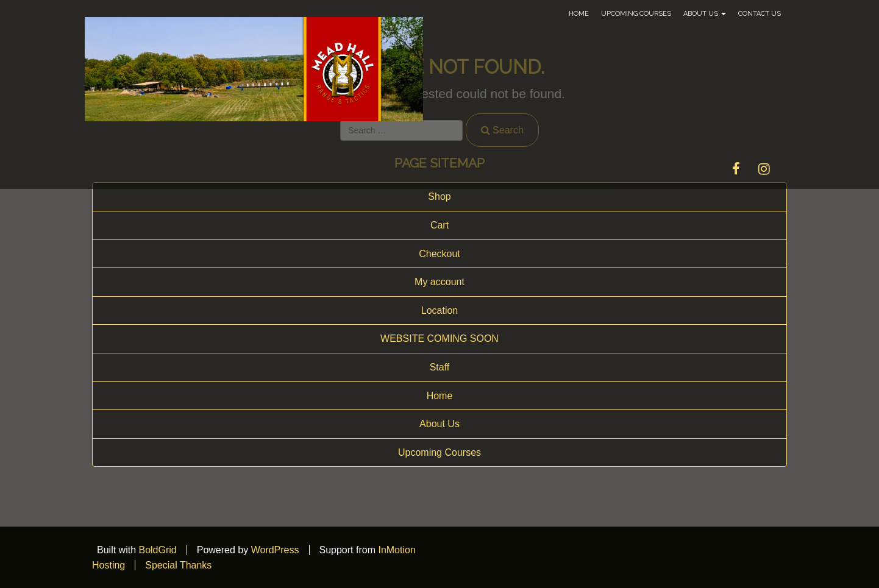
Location (440, 310)
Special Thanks (178, 565)
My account (439, 282)
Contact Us (760, 14)
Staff (440, 367)
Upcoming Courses (636, 14)
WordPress (275, 550)
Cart (439, 225)
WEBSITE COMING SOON (439, 338)
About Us (705, 14)
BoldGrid (157, 550)
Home (579, 14)
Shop (439, 197)
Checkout (439, 254)
